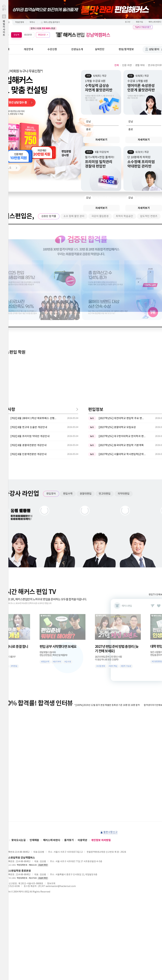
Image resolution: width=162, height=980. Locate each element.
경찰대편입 (86, 390)
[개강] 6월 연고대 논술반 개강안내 (29, 323)
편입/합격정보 (126, 49)
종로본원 (28, 35)
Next (15, 168)
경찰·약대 (140, 65)
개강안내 (28, 49)
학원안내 (5, 49)
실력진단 (100, 49)
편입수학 (68, 390)
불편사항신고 (110, 728)
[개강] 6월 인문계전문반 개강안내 (28, 350)
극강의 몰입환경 (100, 216)
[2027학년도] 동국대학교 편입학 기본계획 (121, 341)
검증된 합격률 (49, 216)
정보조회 (51, 780)
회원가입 (139, 22)
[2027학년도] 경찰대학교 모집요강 (117, 323)
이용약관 (82, 736)
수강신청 (52, 49)
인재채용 (34, 736)
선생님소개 (77, 49)
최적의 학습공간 (124, 216)
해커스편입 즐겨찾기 (52, 22)
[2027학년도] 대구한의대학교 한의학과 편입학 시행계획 (122, 332)
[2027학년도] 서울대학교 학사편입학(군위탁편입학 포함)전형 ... (122, 350)
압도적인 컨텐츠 (149, 216)
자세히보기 (101, 140)
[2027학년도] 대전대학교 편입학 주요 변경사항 (122, 314)
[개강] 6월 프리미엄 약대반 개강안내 (30, 332)
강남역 (16, 35)
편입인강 (42, 35)
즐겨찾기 (69, 736)
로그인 (128, 22)
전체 (117, 65)
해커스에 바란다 (52, 736)
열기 (4, 27)
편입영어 (51, 390)
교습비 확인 (43, 761)
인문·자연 (127, 65)
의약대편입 (124, 390)
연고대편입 (105, 390)
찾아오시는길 (19, 736)
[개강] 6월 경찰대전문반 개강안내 (28, 341)
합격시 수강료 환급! (43, 28)
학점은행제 (20, 22)
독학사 (32, 22)
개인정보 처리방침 (101, 736)
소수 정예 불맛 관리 (74, 216)
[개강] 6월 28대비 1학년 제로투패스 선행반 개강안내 (34, 314)
